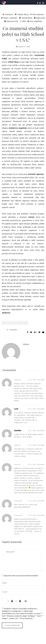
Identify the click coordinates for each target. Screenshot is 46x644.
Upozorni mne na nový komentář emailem (21, 576)
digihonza (17, 380)
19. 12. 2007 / (32, 501)
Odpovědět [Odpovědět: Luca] (41, 409)
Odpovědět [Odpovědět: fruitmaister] (41, 501)
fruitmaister (18, 501)
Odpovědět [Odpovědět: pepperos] (41, 464)
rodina (13, 323)
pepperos (17, 464)
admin (26, 344)
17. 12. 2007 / (32, 380)
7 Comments (12, 330)
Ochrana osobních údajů (17, 616)
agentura (6, 323)
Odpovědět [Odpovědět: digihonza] (41, 380)
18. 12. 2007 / (32, 409)
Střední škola (22, 323)
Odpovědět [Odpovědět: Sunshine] (41, 431)
